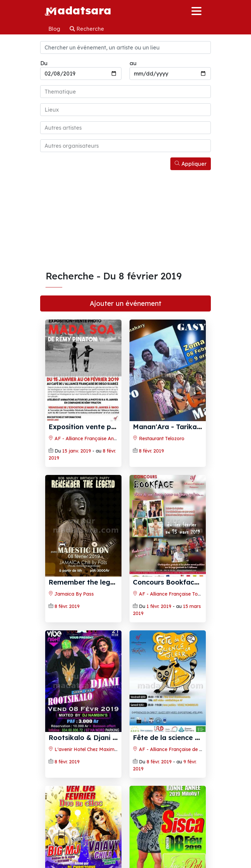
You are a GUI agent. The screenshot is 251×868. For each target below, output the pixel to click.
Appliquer (191, 164)
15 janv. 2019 (77, 451)
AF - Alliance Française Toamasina (175, 594)
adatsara (78, 10)
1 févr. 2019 (159, 606)
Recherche (87, 29)
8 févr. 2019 (151, 451)
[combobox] (125, 92)
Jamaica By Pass (71, 594)
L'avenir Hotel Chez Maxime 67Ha (90, 749)
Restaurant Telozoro (159, 439)
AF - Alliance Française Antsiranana (92, 439)
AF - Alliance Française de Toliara (174, 749)
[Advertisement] (125, 220)
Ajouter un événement (125, 303)
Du (44, 63)
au (133, 63)
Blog (55, 29)
